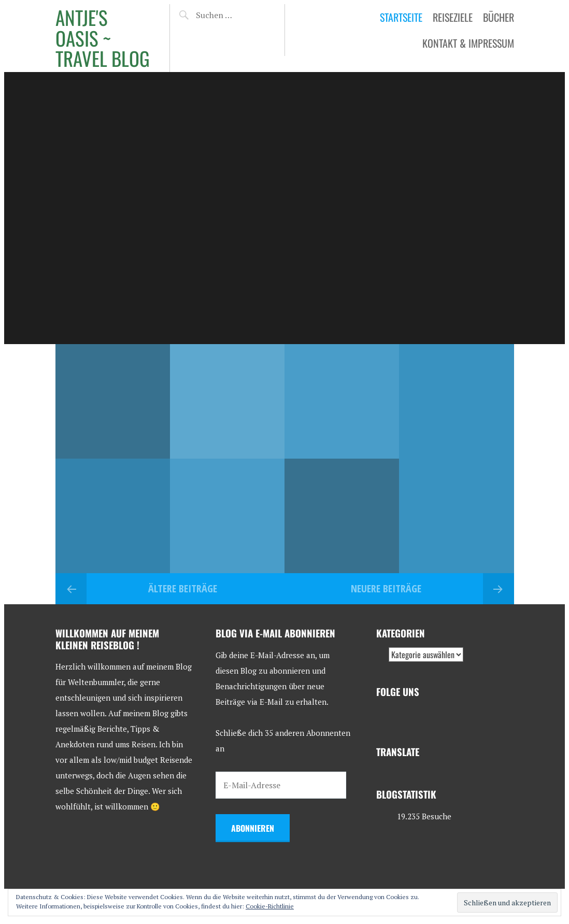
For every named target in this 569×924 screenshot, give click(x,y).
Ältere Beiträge (183, 588)
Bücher (499, 17)
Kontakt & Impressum (468, 43)
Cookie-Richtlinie (270, 906)
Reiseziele (453, 17)
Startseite (401, 17)
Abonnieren (253, 828)
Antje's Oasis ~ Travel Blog (103, 38)
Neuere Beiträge (386, 588)
